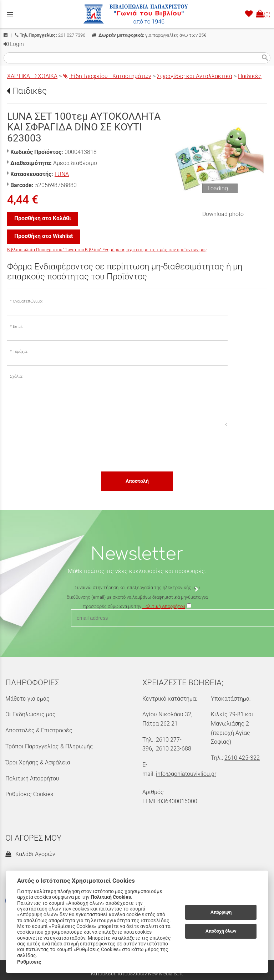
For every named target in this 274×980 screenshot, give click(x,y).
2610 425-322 (242, 758)
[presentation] (61, 448)
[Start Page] (137, 14)
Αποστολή (137, 481)
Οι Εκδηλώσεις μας (31, 714)
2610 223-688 (174, 749)
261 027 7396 (50, 35)
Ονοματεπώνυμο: (28, 301)
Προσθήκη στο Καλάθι (43, 218)
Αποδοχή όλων (221, 931)
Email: (18, 327)
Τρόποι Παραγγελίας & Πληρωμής (49, 746)
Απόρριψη (221, 912)
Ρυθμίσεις (29, 962)
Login (14, 44)
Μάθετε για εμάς (27, 699)
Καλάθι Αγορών (30, 854)
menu (10, 14)
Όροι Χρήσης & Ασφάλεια (38, 762)
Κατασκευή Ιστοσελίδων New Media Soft (137, 974)
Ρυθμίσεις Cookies (29, 794)
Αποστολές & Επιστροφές (39, 730)
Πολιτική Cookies (111, 897)
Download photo (223, 214)
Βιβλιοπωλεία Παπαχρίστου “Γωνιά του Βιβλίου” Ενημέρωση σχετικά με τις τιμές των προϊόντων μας (107, 250)
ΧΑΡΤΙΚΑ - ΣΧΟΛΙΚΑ (32, 76)
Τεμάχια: (20, 352)
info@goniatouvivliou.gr (186, 774)
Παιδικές (250, 76)
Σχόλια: (16, 376)
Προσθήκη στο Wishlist (44, 236)
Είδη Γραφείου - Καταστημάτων (107, 76)
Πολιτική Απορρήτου (32, 778)
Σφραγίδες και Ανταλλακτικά (195, 76)
